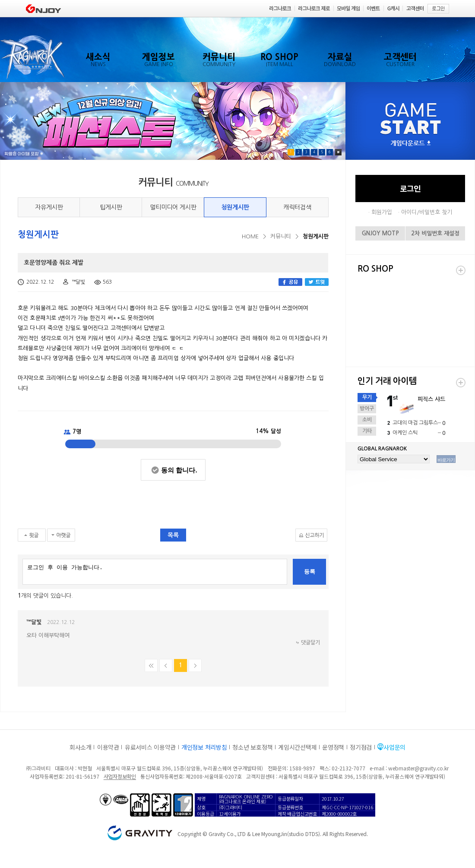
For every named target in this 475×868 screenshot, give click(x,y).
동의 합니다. (179, 470)
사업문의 (394, 747)
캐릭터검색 (297, 207)
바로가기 (446, 460)
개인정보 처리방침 (204, 747)
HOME (250, 236)
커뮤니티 (281, 236)
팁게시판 (111, 207)
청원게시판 (235, 207)
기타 (367, 431)
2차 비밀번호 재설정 (435, 233)
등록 (310, 572)
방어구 (367, 409)
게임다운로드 (411, 144)
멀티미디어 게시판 (173, 207)
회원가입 (382, 212)
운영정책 (333, 747)
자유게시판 (49, 207)
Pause (338, 152)
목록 (173, 535)
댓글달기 (310, 643)
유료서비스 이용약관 (150, 747)
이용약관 (108, 747)
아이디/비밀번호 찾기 (427, 212)
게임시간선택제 (297, 747)
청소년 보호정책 (252, 747)
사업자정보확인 (120, 776)
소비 (367, 420)
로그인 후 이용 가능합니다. (155, 572)
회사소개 (81, 747)
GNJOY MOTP (380, 233)
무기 (367, 397)
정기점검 (361, 747)
